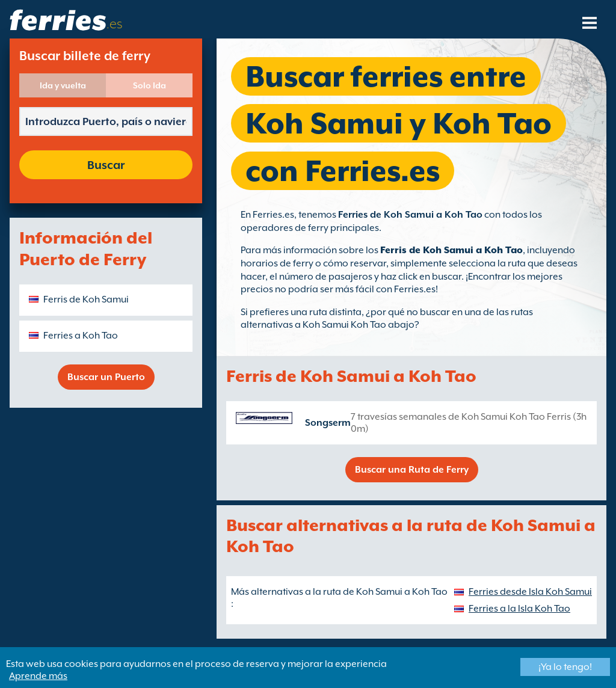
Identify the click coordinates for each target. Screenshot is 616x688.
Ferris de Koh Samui (86, 299)
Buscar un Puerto (106, 377)
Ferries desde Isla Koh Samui (530, 592)
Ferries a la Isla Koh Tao (519, 609)
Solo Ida (149, 85)
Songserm (328, 423)
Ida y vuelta (63, 85)
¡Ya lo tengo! (565, 667)
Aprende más (38, 676)
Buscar (106, 165)
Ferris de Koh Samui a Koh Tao (451, 250)
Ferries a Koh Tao (81, 336)
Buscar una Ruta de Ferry (412, 470)
